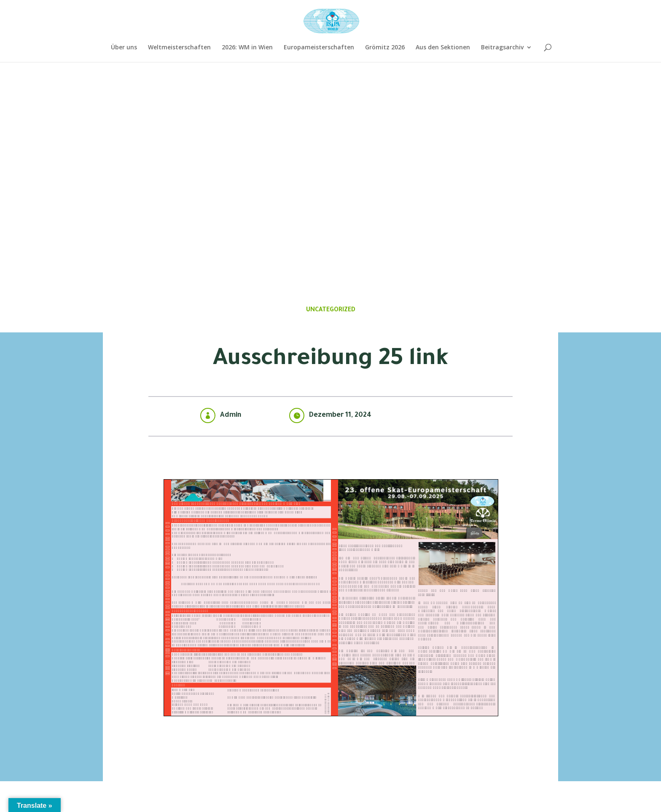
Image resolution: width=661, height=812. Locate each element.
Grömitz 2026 (385, 48)
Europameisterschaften (319, 48)
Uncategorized (331, 310)
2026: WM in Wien (247, 48)
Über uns (124, 48)
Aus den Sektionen (443, 48)
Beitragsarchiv (502, 48)
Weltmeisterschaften (179, 48)
